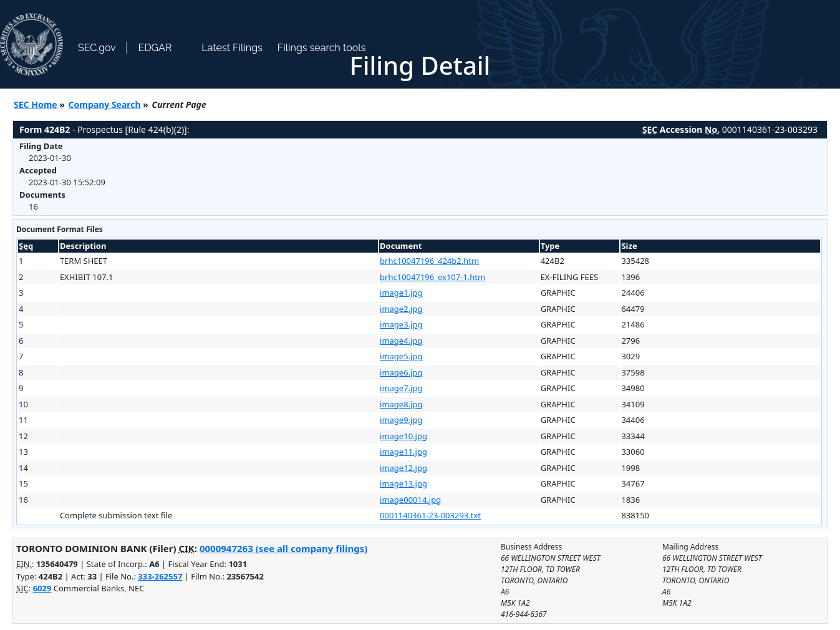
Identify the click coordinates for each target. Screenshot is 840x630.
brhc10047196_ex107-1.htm (432, 277)
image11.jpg (403, 452)
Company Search (105, 104)
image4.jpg (401, 341)
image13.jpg (403, 483)
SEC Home (36, 104)
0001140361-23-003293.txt (430, 515)
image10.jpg (403, 436)
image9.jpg (401, 420)
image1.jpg (401, 293)
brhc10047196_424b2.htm (429, 261)
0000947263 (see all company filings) (283, 548)
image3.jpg (401, 324)
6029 (42, 588)
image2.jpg (401, 309)
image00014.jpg (410, 500)
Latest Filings (232, 48)
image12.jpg (403, 468)
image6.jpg (401, 372)
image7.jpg (401, 388)
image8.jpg (401, 404)
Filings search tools (322, 48)
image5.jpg (401, 356)
